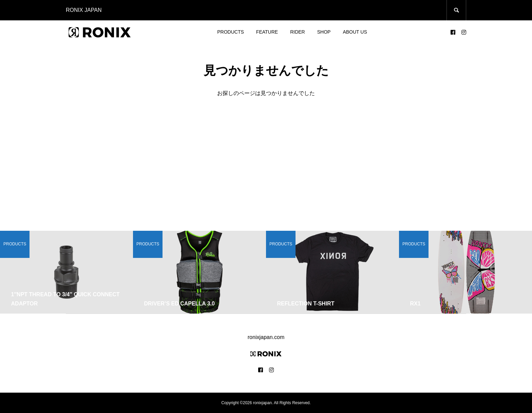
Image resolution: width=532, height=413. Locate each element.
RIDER (298, 32)
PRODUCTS (231, 32)
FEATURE (267, 32)
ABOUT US (355, 32)
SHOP (324, 32)
